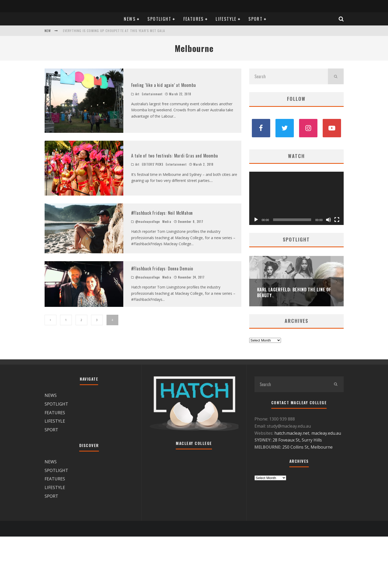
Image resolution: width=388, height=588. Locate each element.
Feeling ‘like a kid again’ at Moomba (164, 85)
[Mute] (328, 220)
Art (137, 94)
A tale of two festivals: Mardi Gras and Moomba (175, 156)
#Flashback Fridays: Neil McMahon (162, 213)
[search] (336, 76)
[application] (296, 198)
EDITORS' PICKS (153, 164)
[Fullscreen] (337, 220)
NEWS (130, 19)
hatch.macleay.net (292, 433)
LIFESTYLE (226, 19)
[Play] (256, 220)
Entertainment (152, 94)
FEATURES (194, 19)
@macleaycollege (148, 222)
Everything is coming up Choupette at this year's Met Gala (114, 31)
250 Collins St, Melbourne (308, 447)
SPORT (256, 19)
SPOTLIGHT (159, 19)
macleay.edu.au (326, 433)
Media (167, 222)
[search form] (289, 76)
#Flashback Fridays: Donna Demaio (162, 269)
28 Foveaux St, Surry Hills (297, 440)
